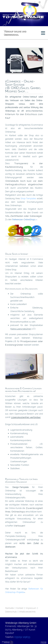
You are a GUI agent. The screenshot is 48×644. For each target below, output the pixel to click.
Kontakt (20, 608)
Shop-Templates (28, 198)
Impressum (31, 608)
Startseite (9, 608)
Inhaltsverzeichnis (27, 612)
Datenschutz (11, 612)
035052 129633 (22, 637)
